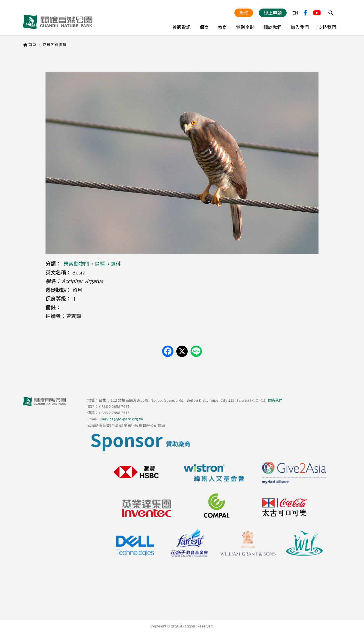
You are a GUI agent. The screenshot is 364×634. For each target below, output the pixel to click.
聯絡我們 (275, 400)
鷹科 (115, 263)
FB (306, 13)
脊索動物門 (76, 263)
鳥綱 (100, 263)
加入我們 (300, 27)
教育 (222, 27)
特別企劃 (245, 27)
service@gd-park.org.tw (122, 419)
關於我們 (272, 27)
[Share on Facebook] (168, 351)
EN (295, 13)
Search (331, 13)
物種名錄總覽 (55, 44)
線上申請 (273, 13)
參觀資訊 (181, 27)
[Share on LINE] (196, 351)
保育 (204, 27)
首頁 (32, 44)
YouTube (317, 13)
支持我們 (327, 27)
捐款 (244, 13)
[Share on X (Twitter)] (182, 351)
